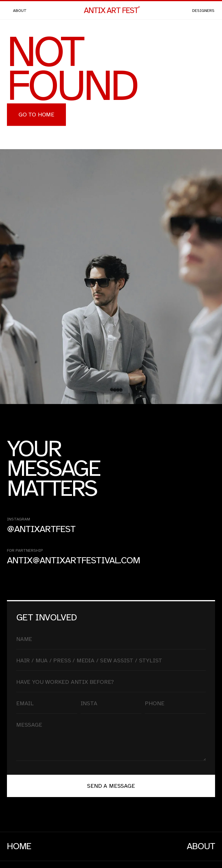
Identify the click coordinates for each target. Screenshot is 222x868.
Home (19, 846)
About (201, 846)
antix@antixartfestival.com (73, 561)
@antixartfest (41, 529)
